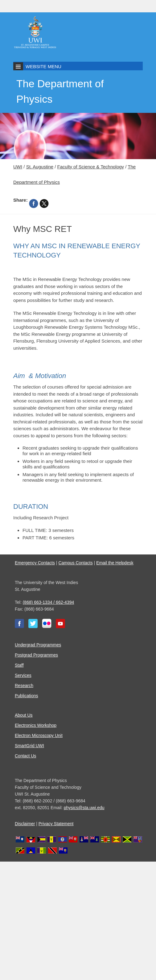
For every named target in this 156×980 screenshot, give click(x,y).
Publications (27, 696)
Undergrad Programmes (38, 645)
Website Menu (43, 66)
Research (24, 686)
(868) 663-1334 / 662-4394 (49, 602)
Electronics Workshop (36, 725)
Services (23, 675)
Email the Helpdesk (115, 563)
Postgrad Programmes (36, 655)
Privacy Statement (56, 824)
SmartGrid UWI (29, 746)
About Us (24, 715)
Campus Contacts (75, 563)
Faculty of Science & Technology (91, 167)
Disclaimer (25, 824)
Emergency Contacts (35, 563)
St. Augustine (40, 167)
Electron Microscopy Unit (39, 735)
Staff (19, 665)
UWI (18, 167)
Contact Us (25, 756)
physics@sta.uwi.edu (84, 808)
